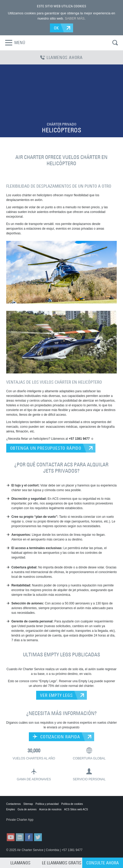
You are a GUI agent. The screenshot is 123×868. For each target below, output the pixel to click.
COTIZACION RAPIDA (56, 737)
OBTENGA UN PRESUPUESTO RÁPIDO (46, 448)
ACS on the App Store (19, 825)
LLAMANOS (20, 863)
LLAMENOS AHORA (61, 57)
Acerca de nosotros (50, 809)
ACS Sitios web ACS (76, 809)
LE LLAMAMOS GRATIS (62, 863)
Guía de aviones (27, 809)
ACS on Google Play (45, 825)
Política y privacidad (47, 804)
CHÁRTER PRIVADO (62, 124)
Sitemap (28, 804)
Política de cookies (72, 804)
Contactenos (14, 804)
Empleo (11, 809)
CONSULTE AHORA (103, 863)
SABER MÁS (75, 18)
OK (57, 28)
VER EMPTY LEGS (56, 695)
